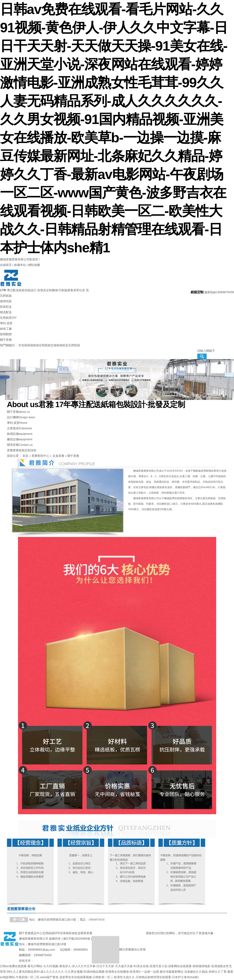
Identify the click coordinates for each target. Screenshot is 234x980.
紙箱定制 (39, 345)
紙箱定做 (51, 345)
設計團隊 (21, 417)
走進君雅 (58, 456)
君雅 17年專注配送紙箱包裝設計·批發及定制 (96, 404)
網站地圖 (34, 265)
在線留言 (6, 265)
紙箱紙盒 (62, 345)
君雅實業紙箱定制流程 (22, 450)
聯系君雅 (20, 445)
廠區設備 (20, 439)
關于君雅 (18, 412)
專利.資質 (17, 423)
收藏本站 (20, 265)
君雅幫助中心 (40, 456)
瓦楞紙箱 (74, 345)
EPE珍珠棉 (61, 933)
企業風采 (20, 428)
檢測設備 (20, 434)
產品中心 (37, 933)
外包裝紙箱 (26, 345)
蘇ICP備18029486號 (77, 939)
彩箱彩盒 (75, 933)
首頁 (25, 456)
